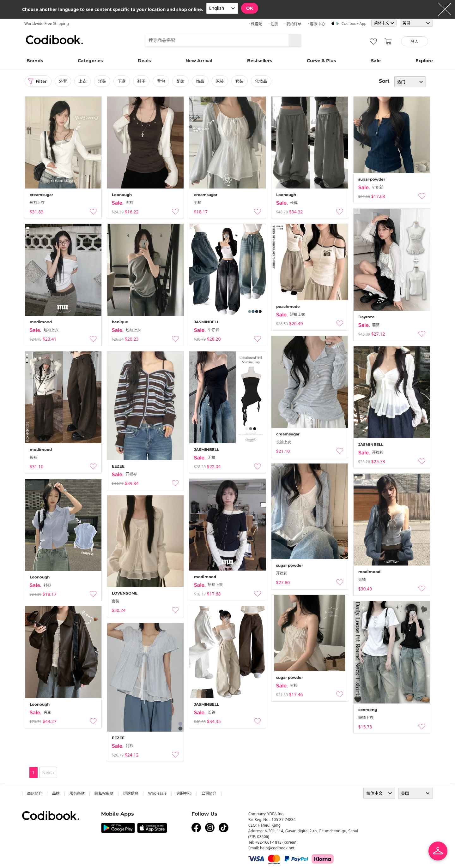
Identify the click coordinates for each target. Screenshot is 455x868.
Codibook (54, 40)
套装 (241, 81)
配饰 (182, 81)
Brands (35, 61)
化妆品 (263, 81)
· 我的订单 (293, 24)
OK (250, 8)
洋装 (104, 81)
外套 (64, 81)
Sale (376, 61)
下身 (123, 81)
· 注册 (273, 24)
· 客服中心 (316, 24)
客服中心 (184, 793)
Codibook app (354, 24)
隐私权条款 (104, 793)
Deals (144, 61)
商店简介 (35, 793)
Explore (424, 61)
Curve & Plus (321, 61)
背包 (162, 81)
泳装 (221, 81)
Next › (49, 772)
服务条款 (77, 793)
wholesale (157, 793)
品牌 (56, 793)
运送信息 (131, 793)
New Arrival (199, 61)
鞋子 (143, 81)
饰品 (202, 81)
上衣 (84, 81)
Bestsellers (260, 61)
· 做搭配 (255, 24)
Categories (90, 61)
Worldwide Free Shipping (47, 24)
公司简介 (209, 793)
